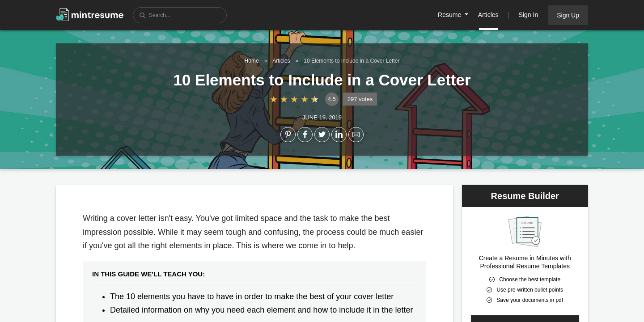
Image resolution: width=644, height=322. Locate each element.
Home (252, 61)
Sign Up (568, 15)
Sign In (529, 15)
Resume (450, 15)
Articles (488, 15)
